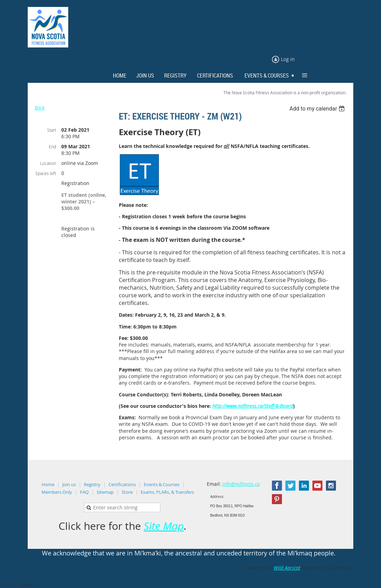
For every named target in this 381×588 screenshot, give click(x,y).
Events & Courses (162, 484)
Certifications (122, 484)
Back (40, 108)
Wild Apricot (287, 568)
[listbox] (318, 109)
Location (48, 163)
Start (52, 130)
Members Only (57, 492)
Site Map (164, 526)
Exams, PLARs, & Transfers (167, 492)
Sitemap (105, 492)
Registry (92, 484)
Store (127, 492)
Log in (288, 59)
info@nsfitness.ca (241, 484)
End (52, 147)
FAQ (84, 492)
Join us (69, 484)
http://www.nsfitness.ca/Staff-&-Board (253, 406)
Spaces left (46, 173)
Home (48, 484)
